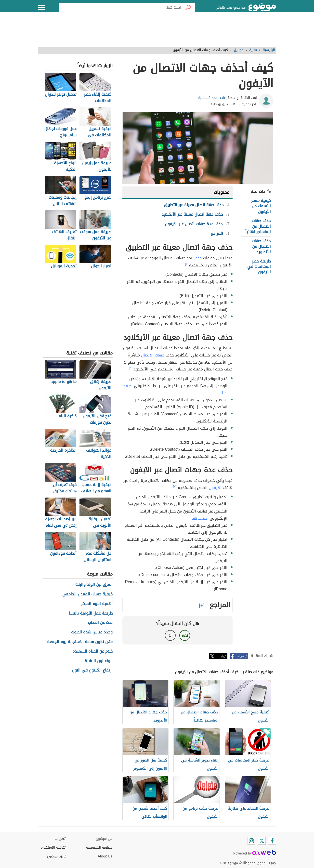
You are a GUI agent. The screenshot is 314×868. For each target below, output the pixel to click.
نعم (185, 635)
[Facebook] (272, 841)
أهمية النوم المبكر (97, 604)
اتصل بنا (60, 839)
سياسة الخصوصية (99, 848)
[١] (186, 264)
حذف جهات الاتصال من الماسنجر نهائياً (258, 226)
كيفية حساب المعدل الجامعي (87, 594)
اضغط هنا (200, 518)
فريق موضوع (57, 856)
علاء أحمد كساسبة (212, 98)
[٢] (131, 368)
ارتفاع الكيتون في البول (92, 670)
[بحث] (188, 7)
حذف (198, 258)
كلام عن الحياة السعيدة (92, 651)
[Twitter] (262, 841)
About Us (105, 856)
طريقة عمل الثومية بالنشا (91, 613)
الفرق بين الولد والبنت (94, 585)
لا (170, 635)
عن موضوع (104, 839)
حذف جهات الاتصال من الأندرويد (261, 246)
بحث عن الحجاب (100, 623)
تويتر (223, 656)
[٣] (175, 487)
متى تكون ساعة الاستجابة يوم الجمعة (80, 642)
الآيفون (215, 488)
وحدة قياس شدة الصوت (92, 632)
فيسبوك (242, 656)
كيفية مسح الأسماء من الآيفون (261, 206)
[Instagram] (251, 841)
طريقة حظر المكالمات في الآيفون (259, 267)
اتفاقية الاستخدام (53, 848)
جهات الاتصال (153, 355)
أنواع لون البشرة (99, 661)
